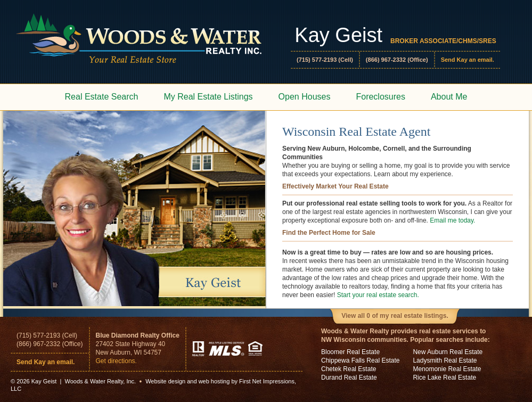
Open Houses (305, 97)
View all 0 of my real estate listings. (395, 316)
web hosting (214, 381)
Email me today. (452, 220)
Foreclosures (380, 97)
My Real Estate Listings (208, 97)
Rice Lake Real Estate (444, 378)
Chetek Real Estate (349, 369)
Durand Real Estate (349, 378)
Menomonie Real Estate (447, 369)
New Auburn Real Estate (448, 352)
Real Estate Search (102, 97)
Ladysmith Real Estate (445, 360)
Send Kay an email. (468, 60)
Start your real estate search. (378, 295)
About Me (449, 97)
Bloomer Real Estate (350, 352)
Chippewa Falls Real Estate (360, 360)
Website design (165, 381)
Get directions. (116, 361)
